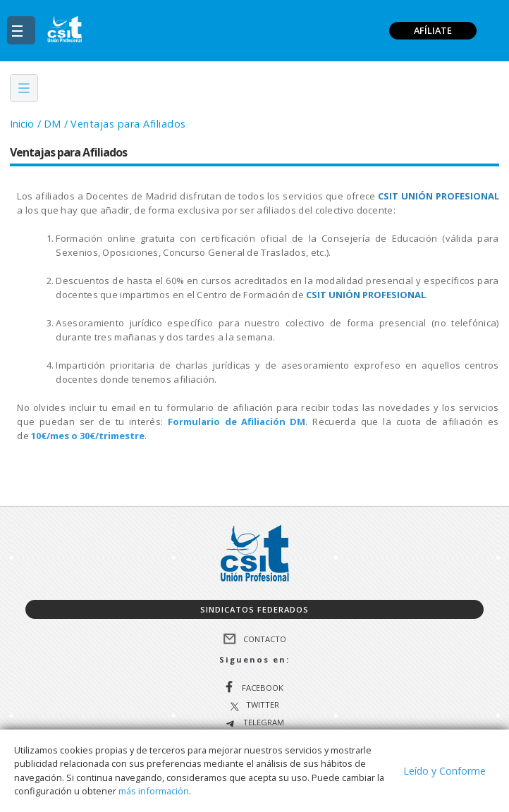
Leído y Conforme (444, 771)
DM (52, 124)
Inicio (22, 124)
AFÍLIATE (433, 30)
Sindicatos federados (255, 609)
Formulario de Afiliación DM (237, 422)
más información (154, 791)
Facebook (263, 688)
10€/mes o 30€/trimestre (88, 436)
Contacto (265, 639)
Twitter (263, 705)
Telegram (263, 723)
